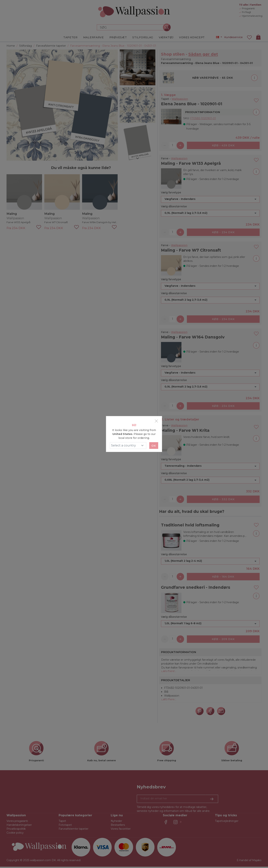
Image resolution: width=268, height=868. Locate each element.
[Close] (156, 421)
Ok (154, 446)
